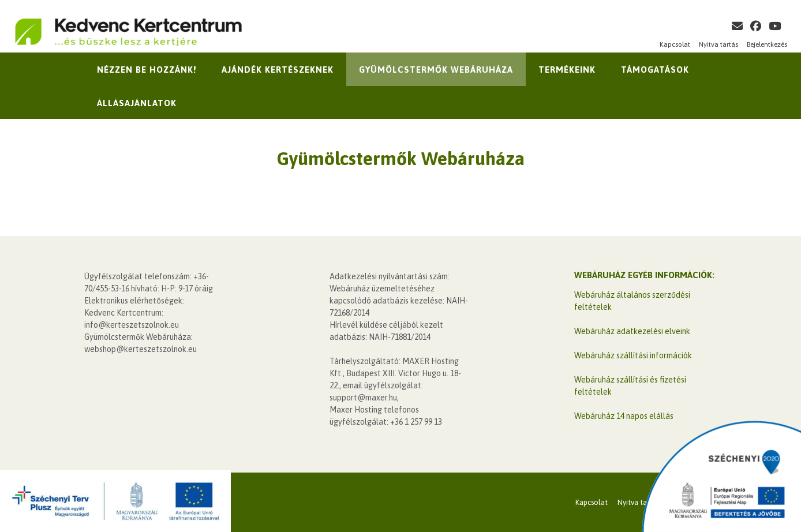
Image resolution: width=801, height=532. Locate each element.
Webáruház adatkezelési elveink (632, 331)
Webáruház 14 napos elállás (624, 416)
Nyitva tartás (718, 44)
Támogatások (655, 70)
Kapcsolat (675, 44)
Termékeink (567, 70)
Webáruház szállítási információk (633, 355)
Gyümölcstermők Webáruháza (436, 70)
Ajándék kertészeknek (278, 70)
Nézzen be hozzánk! (147, 70)
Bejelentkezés (767, 44)
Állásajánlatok (137, 103)
